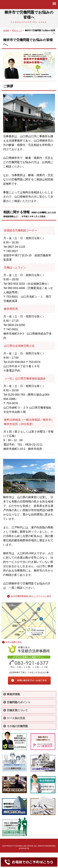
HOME (6, 30)
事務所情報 (12, 694)
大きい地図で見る (14, 642)
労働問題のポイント (17, 702)
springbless (34, 848)
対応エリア (17, 30)
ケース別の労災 (14, 718)
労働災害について (16, 710)
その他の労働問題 (16, 726)
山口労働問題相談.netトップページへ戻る (29, 596)
